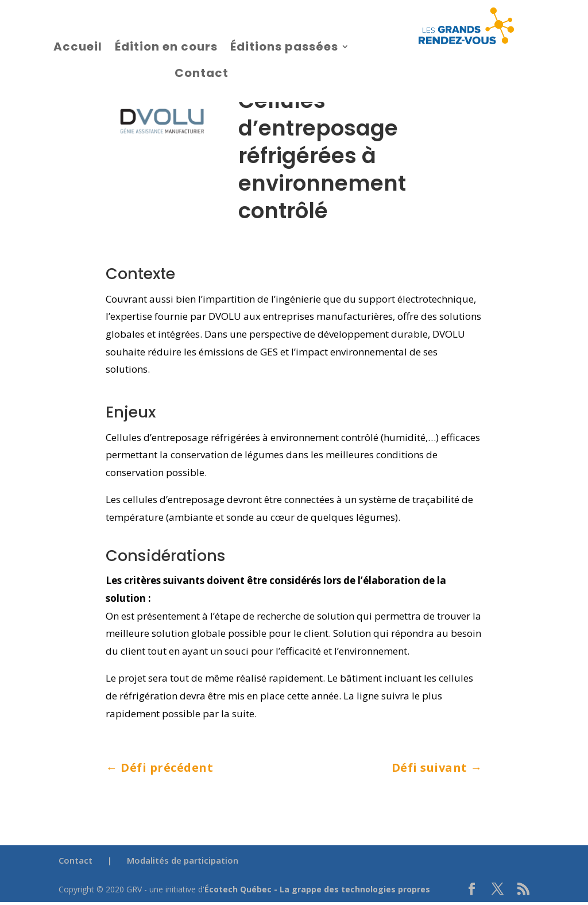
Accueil (78, 47)
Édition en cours (166, 47)
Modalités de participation (183, 860)
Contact (202, 73)
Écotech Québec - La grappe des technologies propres (317, 889)
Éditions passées (284, 47)
